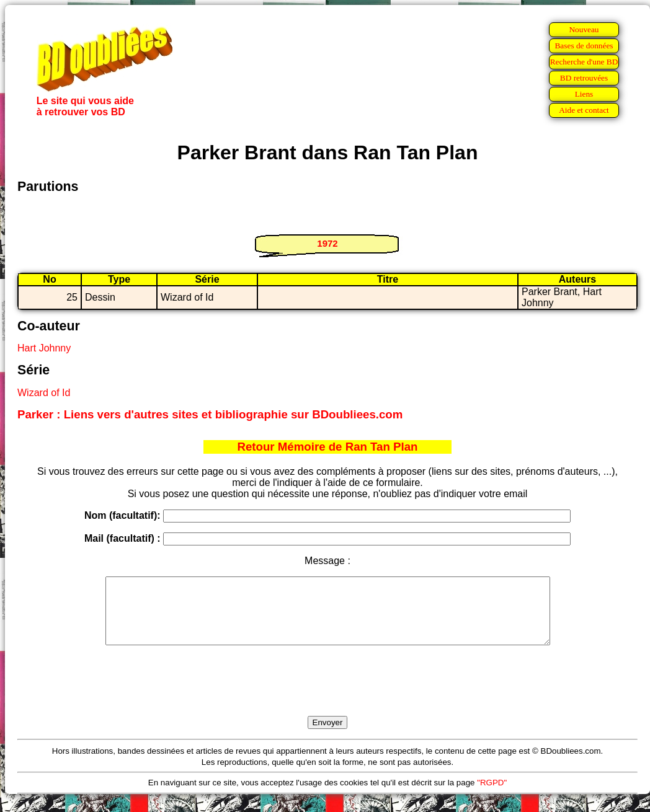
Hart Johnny (44, 348)
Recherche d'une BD (584, 62)
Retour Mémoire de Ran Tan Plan (328, 447)
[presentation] (327, 695)
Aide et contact (584, 110)
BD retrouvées (584, 78)
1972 (327, 243)
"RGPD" (492, 796)
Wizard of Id (44, 393)
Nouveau (584, 29)
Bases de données (584, 46)
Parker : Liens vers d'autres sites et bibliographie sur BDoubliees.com (210, 414)
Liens (584, 94)
